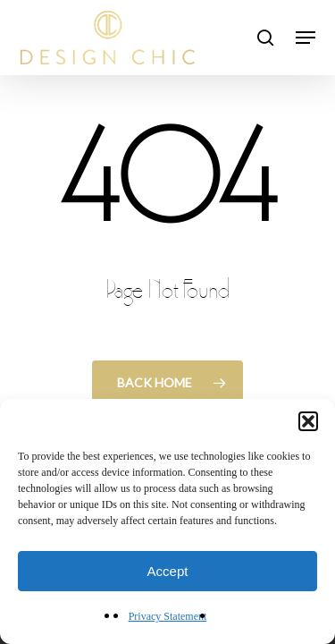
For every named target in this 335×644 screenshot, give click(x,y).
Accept (168, 571)
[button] (308, 421)
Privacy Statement (168, 616)
